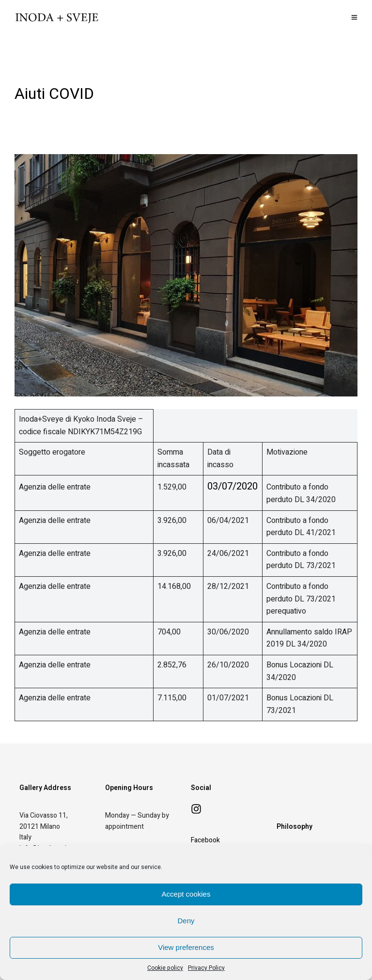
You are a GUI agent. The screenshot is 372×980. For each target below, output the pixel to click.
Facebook (205, 840)
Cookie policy (165, 968)
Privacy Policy (206, 968)
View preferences (186, 947)
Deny (186, 921)
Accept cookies (186, 894)
